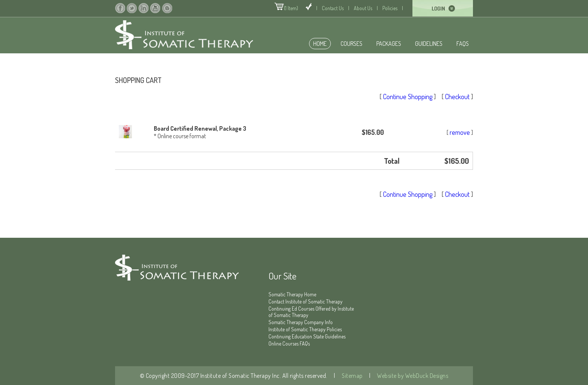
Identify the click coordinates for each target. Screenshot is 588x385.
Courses (352, 44)
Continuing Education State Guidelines (307, 336)
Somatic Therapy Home (292, 294)
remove (460, 132)
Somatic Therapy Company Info (301, 322)
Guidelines (429, 44)
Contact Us (333, 8)
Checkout (457, 97)
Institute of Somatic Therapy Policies (305, 329)
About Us (363, 8)
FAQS (463, 44)
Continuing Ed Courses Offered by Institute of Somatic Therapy (311, 312)
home (320, 44)
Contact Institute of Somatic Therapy (305, 301)
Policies (390, 8)
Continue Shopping (408, 97)
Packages (389, 44)
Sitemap (352, 376)
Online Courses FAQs (289, 343)
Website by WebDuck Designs (412, 376)
